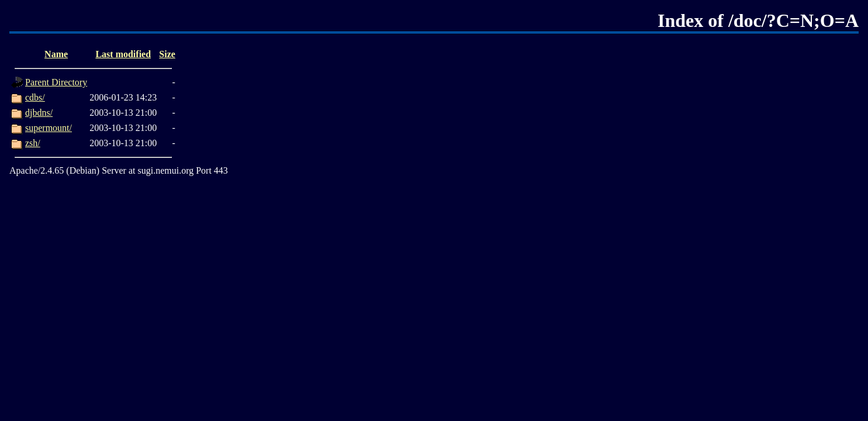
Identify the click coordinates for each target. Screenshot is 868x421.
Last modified (123, 54)
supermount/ (49, 128)
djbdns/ (39, 113)
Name (56, 54)
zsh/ (33, 143)
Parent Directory (56, 82)
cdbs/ (35, 97)
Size (167, 54)
